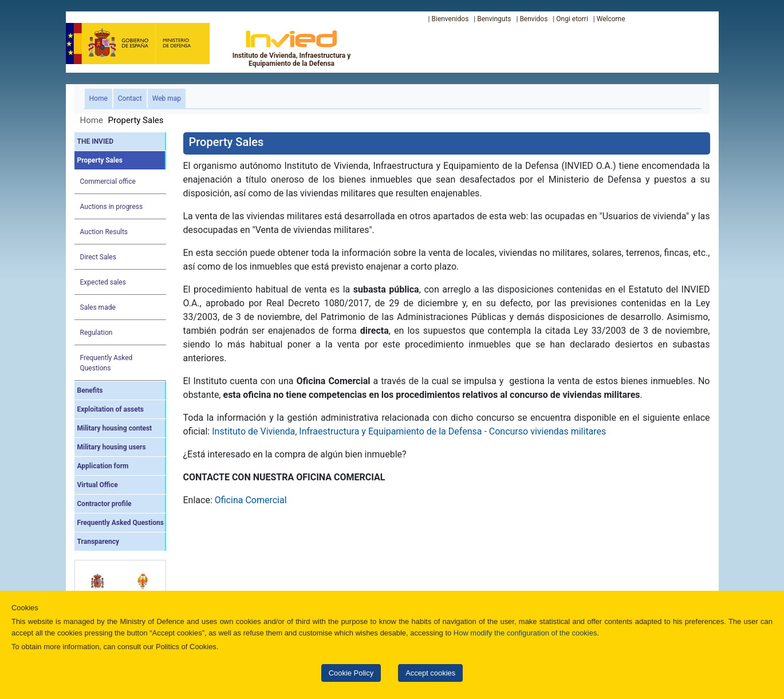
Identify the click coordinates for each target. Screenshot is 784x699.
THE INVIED (96, 141)
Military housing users (112, 447)
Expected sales (103, 282)
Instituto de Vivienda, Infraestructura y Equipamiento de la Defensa (292, 48)
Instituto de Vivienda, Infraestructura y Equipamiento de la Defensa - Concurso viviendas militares (409, 431)
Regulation (96, 333)
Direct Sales (98, 257)
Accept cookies (430, 673)
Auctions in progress (112, 207)
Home (101, 98)
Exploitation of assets (111, 409)
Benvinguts (494, 19)
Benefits (90, 390)
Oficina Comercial (251, 500)
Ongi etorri (572, 19)
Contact (130, 98)
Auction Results (104, 232)
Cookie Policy (351, 673)
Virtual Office (98, 485)
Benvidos (533, 19)
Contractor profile (105, 504)
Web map (167, 98)
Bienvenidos (450, 19)
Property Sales (100, 160)
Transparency (99, 542)
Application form (103, 466)
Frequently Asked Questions (107, 363)
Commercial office (108, 181)
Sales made (98, 307)
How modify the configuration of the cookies (525, 633)
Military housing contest (115, 428)
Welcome (611, 19)
